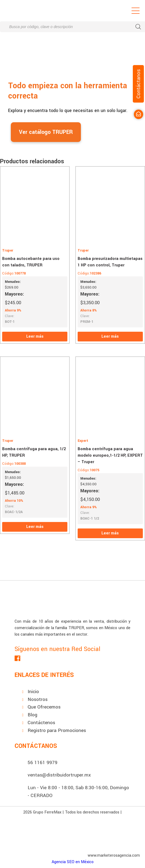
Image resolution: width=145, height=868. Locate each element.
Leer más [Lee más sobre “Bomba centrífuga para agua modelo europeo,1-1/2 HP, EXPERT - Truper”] (110, 533)
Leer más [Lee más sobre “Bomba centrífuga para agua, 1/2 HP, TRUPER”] (35, 527)
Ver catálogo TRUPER (46, 132)
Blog (32, 715)
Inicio (33, 692)
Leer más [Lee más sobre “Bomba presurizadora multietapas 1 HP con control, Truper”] (110, 336)
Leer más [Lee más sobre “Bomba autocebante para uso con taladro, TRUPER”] (35, 336)
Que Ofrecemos (44, 707)
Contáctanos (138, 84)
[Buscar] (138, 27)
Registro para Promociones (57, 730)
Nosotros (38, 699)
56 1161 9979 (42, 763)
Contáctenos (41, 723)
